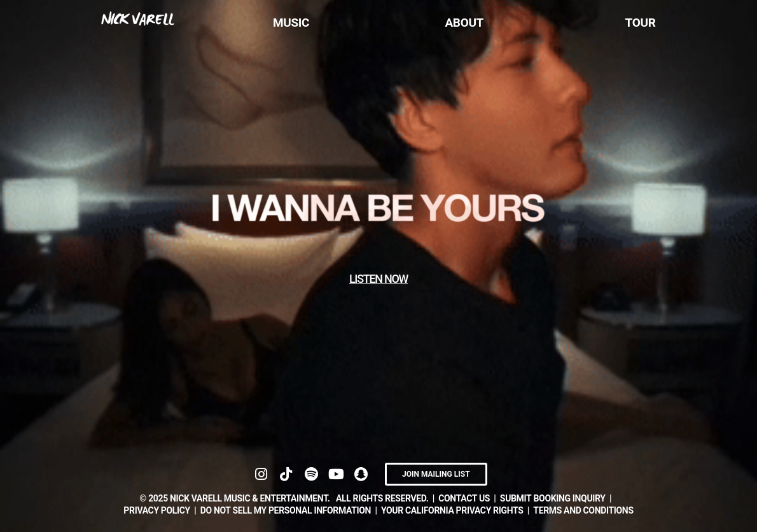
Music (291, 23)
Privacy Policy (157, 510)
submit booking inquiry (553, 498)
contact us (464, 498)
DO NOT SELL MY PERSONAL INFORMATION (286, 510)
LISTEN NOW (378, 279)
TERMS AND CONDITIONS (583, 510)
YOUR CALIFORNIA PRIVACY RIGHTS (452, 510)
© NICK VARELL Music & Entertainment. (234, 498)
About (464, 23)
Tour (641, 23)
